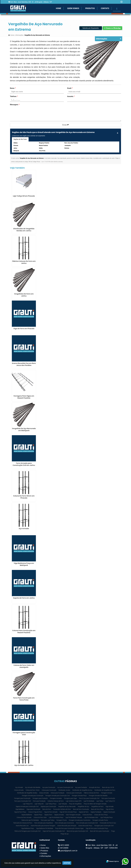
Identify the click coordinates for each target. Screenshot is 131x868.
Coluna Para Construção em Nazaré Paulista (24, 632)
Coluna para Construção (49, 790)
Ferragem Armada (107, 793)
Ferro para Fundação (39, 801)
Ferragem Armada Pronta (100, 820)
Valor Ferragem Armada (73, 815)
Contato (105, 8)
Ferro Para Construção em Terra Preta (24, 699)
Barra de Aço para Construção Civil (77, 831)
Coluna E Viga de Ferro (35, 812)
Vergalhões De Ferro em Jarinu (24, 295)
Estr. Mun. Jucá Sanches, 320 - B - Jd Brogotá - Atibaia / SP (31, 2)
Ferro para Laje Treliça (48, 820)
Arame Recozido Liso (22, 826)
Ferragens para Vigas (70, 798)
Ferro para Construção (108, 798)
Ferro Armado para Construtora (64, 823)
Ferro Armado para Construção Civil (87, 823)
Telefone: (14, 96)
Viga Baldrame (20, 809)
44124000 (64, 848)
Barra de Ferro (47, 809)
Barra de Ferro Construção (81, 809)
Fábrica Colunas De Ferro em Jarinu (24, 262)
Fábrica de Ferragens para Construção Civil (27, 831)
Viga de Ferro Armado (51, 812)
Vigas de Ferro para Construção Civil (54, 831)
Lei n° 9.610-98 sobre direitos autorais (52, 162)
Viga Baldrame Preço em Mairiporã (24, 564)
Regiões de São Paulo (20, 139)
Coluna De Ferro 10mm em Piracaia (24, 497)
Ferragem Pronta (62, 820)
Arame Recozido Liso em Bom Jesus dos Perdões (24, 364)
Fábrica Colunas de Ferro (91, 793)
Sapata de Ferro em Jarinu (24, 598)
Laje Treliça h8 (39, 804)
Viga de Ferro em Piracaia (24, 329)
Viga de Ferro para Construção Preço (97, 828)
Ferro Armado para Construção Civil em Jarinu (24, 464)
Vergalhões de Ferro (97, 807)
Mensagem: (15, 105)
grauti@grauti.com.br (69, 851)
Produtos (90, 8)
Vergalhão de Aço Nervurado (67, 807)
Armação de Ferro (94, 787)
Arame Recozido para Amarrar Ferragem (43, 826)
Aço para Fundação (81, 787)
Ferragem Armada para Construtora (80, 820)
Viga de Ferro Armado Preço (68, 812)
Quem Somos (73, 8)
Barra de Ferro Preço (97, 809)
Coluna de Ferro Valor (40, 817)
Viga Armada (110, 807)
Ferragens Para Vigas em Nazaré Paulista (24, 397)
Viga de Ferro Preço (20, 812)
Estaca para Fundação (58, 793)
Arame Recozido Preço (85, 826)
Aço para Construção (49, 787)
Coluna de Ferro (87, 815)
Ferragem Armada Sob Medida (98, 796)
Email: (70, 88)
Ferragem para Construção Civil (24, 734)
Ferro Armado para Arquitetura (44, 823)
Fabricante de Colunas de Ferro (23, 823)
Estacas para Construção (74, 793)
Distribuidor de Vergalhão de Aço (82, 790)
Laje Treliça (100, 801)
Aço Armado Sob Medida (33, 787)
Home (58, 8)
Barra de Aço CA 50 (108, 787)
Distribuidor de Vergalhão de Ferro (105, 790)
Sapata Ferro (48, 815)
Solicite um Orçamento (91, 28)
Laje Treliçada (63, 804)
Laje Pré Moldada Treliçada (74, 817)
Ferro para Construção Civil (23, 801)
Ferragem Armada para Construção (33, 796)
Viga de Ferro (110, 809)
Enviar (65, 125)
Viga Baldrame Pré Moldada (45, 828)
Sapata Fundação (96, 812)
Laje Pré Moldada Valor (91, 817)
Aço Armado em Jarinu (24, 765)
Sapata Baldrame (27, 815)
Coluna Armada (19, 790)
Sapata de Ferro (84, 812)
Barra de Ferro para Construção (100, 831)
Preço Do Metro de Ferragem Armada (95, 804)
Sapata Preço (38, 815)
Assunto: (71, 96)
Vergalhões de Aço (83, 807)
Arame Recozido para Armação (67, 826)
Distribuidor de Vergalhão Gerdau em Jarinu (24, 230)
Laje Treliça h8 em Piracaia (24, 196)
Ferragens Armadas (56, 798)
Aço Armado (24, 529)
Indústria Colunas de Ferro (56, 801)
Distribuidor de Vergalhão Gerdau (27, 793)
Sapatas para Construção (48, 807)
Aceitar (67, 863)
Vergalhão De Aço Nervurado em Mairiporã (24, 430)
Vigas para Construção (33, 809)
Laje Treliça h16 (28, 804)
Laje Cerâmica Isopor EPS (74, 801)
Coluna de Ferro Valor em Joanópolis (24, 666)
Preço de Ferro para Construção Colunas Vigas (69, 828)
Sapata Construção (109, 812)
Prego (113, 831)
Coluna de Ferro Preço (101, 815)
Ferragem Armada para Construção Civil (58, 796)
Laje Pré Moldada (89, 801)
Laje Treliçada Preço (107, 817)
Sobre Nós (45, 848)
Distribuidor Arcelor (64, 790)
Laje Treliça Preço (51, 804)
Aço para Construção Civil (65, 787)
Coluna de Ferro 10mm (33, 790)
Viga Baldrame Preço (28, 828)
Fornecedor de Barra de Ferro (62, 809)
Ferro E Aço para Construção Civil (89, 798)
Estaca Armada (44, 793)
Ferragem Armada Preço (79, 796)
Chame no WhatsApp (112, 28)
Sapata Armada (59, 815)
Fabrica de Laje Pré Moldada (30, 820)
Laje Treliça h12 (110, 801)
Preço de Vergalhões (75, 804)
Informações (46, 856)
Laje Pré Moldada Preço (56, 817)
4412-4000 (65, 845)
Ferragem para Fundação (40, 798)
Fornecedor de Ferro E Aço (108, 823)
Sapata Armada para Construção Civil (27, 807)
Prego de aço (65, 834)
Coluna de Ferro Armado (24, 817)
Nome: (13, 88)
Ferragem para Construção (22, 798)
